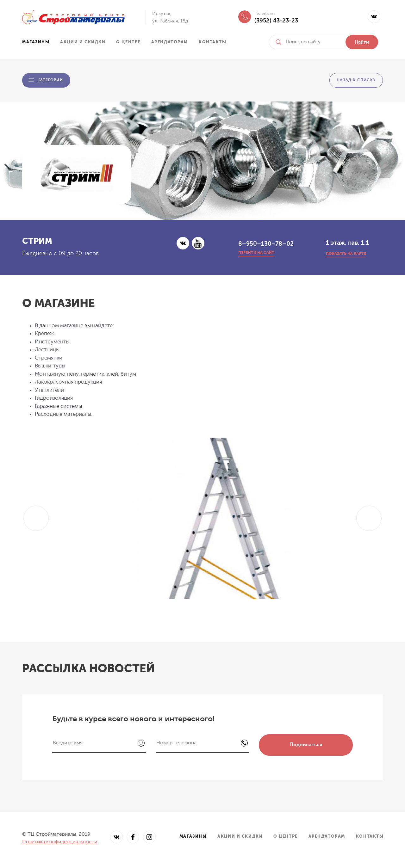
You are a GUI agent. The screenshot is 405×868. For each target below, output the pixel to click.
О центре (128, 42)
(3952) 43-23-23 (276, 21)
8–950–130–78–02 (266, 244)
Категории (50, 80)
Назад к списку (356, 80)
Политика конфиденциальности (60, 842)
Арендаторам (170, 42)
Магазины (36, 42)
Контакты (212, 42)
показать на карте (346, 254)
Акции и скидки (83, 42)
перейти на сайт (256, 253)
